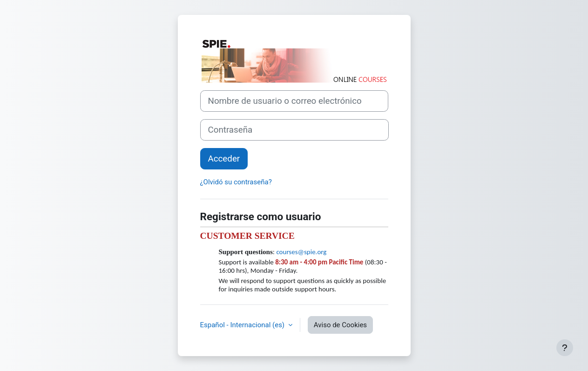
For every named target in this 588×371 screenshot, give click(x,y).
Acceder (224, 159)
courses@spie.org (301, 252)
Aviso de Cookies (340, 325)
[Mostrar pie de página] (565, 348)
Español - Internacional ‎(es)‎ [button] (243, 325)
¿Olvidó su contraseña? (236, 182)
